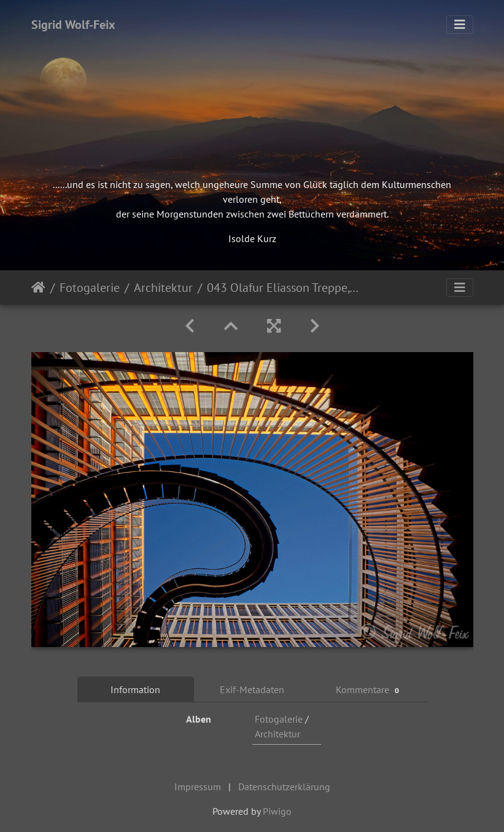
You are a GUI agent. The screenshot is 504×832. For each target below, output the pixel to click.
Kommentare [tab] (369, 690)
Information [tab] (135, 689)
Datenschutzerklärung (284, 787)
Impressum (198, 787)
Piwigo (277, 811)
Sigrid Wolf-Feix (73, 25)
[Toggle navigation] (460, 25)
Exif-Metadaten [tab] (252, 689)
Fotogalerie (90, 288)
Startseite (38, 288)
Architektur (163, 288)
